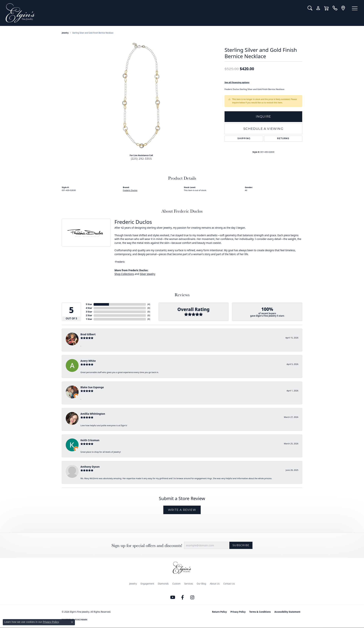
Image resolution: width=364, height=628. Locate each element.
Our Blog (201, 584)
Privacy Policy (238, 612)
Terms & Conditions (260, 612)
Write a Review (182, 510)
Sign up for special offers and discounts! (147, 545)
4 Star (89, 308)
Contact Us (229, 584)
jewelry (65, 33)
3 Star (89, 312)
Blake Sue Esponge (92, 387)
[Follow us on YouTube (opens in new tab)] (173, 597)
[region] (141, 95)
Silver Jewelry (148, 274)
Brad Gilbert (88, 334)
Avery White (88, 361)
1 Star (89, 319)
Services (189, 584)
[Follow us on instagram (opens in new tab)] (192, 597)
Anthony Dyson (90, 467)
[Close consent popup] (72, 622)
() (149, 304)
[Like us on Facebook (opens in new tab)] (183, 597)
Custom (176, 584)
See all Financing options (237, 82)
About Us (215, 584)
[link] (335, 8)
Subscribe (241, 545)
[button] (310, 8)
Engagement (147, 584)
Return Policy (220, 612)
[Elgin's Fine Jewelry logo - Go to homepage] (154, 13)
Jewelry (133, 584)
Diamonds (163, 584)
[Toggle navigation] (355, 8)
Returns (283, 139)
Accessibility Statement (287, 612)
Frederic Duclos (130, 190)
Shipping (244, 139)
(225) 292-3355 (141, 159)
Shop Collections (124, 274)
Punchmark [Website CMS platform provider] (81, 620)
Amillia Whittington (93, 414)
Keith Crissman (90, 440)
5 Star (89, 304)
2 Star (89, 315)
